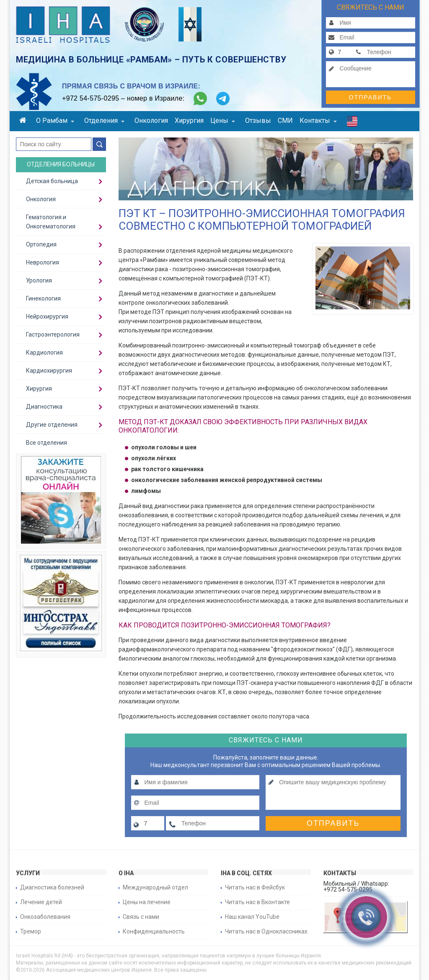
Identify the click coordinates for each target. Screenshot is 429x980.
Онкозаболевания (45, 917)
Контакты (318, 121)
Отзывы (258, 121)
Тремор (31, 931)
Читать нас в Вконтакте (257, 902)
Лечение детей (41, 902)
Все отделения (47, 443)
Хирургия (189, 121)
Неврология (43, 262)
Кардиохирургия (49, 371)
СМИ (285, 121)
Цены (223, 121)
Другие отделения (52, 425)
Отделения (104, 121)
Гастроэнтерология (53, 334)
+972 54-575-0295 (90, 98)
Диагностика (44, 407)
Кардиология (44, 353)
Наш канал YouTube (252, 917)
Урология (39, 280)
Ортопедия (41, 244)
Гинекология (43, 298)
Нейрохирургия (47, 316)
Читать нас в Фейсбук (255, 887)
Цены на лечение (147, 902)
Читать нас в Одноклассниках (266, 931)
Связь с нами (141, 917)
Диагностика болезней (52, 887)
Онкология (151, 121)
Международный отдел (155, 887)
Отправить (370, 97)
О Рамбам (55, 121)
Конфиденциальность (154, 931)
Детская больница (52, 181)
